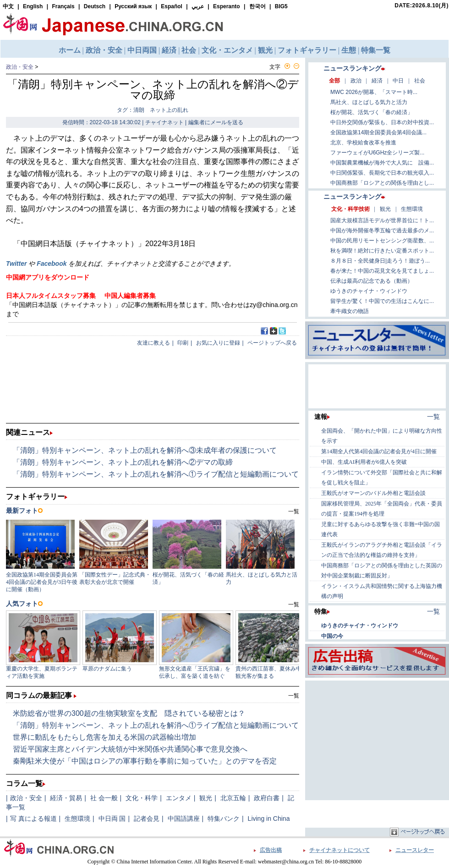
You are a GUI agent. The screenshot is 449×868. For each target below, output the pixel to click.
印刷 (183, 343)
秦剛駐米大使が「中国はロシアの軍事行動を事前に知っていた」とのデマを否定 (145, 761)
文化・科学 (142, 798)
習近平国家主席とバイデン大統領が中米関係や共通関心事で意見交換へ (130, 749)
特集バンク (224, 819)
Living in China (269, 819)
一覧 (294, 696)
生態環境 (77, 819)
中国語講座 (184, 819)
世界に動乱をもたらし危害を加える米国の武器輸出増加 (104, 737)
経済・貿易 (66, 798)
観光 (206, 798)
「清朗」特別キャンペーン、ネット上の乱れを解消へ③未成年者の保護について (145, 450)
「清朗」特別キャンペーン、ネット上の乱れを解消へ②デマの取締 (123, 462)
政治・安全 (20, 67)
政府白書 (267, 798)
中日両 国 (112, 819)
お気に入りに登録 (218, 343)
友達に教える (153, 343)
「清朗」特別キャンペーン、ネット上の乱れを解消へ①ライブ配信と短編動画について (156, 474)
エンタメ (179, 798)
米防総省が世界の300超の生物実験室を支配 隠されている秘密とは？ (129, 713)
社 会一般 (104, 798)
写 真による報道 (33, 819)
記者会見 (147, 819)
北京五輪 (233, 798)
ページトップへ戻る (272, 343)
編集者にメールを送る (216, 122)
